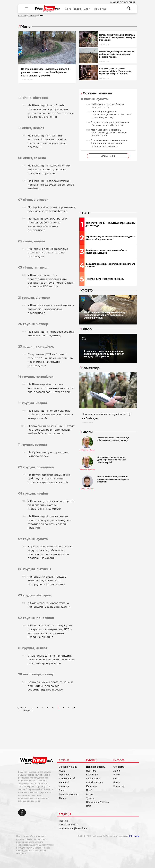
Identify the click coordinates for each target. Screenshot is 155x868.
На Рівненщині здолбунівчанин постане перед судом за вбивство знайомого (51, 185)
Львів (62, 771)
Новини (32, 15)
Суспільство (93, 778)
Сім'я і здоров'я (95, 782)
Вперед (28, 710)
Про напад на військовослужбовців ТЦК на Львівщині (107, 416)
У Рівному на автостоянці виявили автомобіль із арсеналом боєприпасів (51, 309)
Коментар (100, 9)
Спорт (90, 794)
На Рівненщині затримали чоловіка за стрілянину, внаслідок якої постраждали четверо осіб (51, 388)
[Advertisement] (47, 736)
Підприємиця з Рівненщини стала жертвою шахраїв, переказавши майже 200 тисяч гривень (51, 430)
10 (74, 708)
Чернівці (64, 782)
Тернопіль (65, 775)
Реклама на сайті (69, 825)
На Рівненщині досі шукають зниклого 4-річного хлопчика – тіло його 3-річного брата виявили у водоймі (46, 72)
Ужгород (64, 786)
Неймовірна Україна (97, 802)
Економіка (92, 775)
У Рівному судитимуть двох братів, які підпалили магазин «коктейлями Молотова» (51, 505)
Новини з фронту (96, 767)
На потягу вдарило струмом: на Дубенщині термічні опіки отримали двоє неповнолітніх (49, 479)
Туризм (90, 798)
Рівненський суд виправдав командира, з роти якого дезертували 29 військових (47, 580)
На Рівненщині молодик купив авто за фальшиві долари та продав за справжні (49, 169)
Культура (91, 786)
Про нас (63, 821)
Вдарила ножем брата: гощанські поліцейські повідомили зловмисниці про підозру (51, 686)
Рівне (62, 790)
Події (89, 790)
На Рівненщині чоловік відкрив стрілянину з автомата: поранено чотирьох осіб (50, 415)
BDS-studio (134, 836)
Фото (68, 9)
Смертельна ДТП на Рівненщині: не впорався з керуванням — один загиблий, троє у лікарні (51, 659)
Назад (22, 708)
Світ (89, 806)
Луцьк (62, 798)
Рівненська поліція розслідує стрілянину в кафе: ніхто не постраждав (48, 253)
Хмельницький (67, 778)
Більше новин (108, 156)
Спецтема (119, 767)
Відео (77, 9)
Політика (91, 771)
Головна (22, 15)
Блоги (88, 9)
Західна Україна (68, 767)
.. (32, 708)
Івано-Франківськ (69, 794)
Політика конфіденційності (74, 828)
